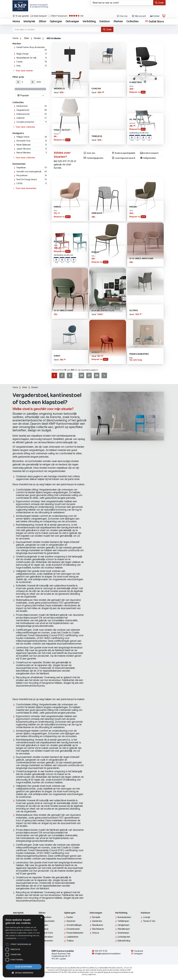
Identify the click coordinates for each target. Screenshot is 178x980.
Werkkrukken (47, 937)
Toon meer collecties (24, 127)
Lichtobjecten (124, 937)
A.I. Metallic (137, 120)
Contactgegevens (93, 158)
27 (89, 375)
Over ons (89, 153)
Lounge (147, 917)
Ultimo (134, 311)
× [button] (41, 918)
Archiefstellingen (74, 925)
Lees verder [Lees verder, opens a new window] (22, 938)
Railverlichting (124, 941)
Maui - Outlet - (63, 130)
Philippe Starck (23, 137)
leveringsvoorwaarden (120, 972)
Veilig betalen (148, 158)
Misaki (133, 207)
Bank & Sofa (47, 933)
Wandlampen (124, 929)
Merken (118, 22)
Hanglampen (123, 925)
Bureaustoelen (48, 921)
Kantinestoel (22, 106)
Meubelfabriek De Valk (26, 58)
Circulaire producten (25, 122)
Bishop (58, 242)
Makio (95, 252)
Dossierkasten (73, 929)
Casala (19, 62)
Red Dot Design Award (26, 179)
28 (97, 375)
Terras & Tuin (149, 921)
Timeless (97, 136)
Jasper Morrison (24, 149)
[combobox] (30, 95)
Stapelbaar (21, 168)
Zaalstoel (20, 118)
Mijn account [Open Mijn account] (139, 16)
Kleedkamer (98, 925)
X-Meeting (136, 82)
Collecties (133, 22)
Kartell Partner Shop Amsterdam (31, 47)
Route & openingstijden (123, 153)
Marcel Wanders (24, 153)
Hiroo (57, 207)
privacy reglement (89, 974)
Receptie (96, 917)
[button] (24, 973)
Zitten (42, 22)
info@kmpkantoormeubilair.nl (106, 954)
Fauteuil (44, 929)
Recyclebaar (22, 175)
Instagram (137, 954)
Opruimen (71, 921)
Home (16, 22)
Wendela (59, 89)
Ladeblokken (72, 937)
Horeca (95, 933)
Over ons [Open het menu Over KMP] (122, 16)
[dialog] (24, 946)
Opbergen (56, 22)
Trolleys (70, 941)
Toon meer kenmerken (24, 188)
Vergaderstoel (23, 110)
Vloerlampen (123, 933)
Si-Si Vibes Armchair (141, 259)
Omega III (97, 213)
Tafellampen (123, 921)
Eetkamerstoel (23, 114)
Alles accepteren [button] (24, 967)
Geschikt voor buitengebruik (29, 172)
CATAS (19, 183)
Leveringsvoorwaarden (123, 158)
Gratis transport (39, 16)
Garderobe (97, 921)
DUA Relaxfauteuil (103, 311)
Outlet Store (154, 22)
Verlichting (89, 22)
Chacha (96, 89)
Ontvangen (72, 22)
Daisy (57, 356)
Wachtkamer (98, 929)
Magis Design (22, 54)
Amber (95, 352)
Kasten (70, 917)
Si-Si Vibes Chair (63, 311)
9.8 (76, 16)
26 (81, 375)
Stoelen (37, 38)
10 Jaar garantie (21, 16)
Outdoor (105, 22)
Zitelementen (47, 941)
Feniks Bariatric (139, 354)
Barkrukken (46, 917)
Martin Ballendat (23, 145)
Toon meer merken (23, 71)
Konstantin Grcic (23, 141)
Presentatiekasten (75, 933)
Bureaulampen (124, 917)
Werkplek (29, 22)
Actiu (19, 66)
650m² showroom (58, 16)
